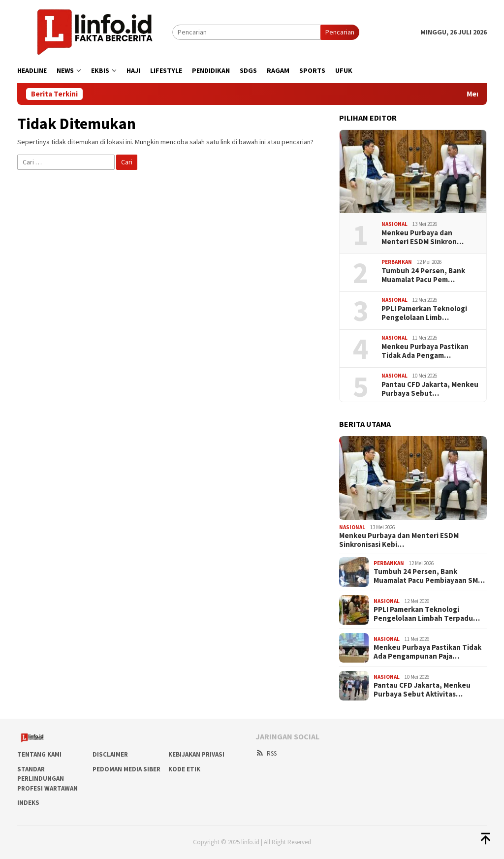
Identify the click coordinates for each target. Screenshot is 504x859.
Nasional (394, 224)
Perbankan (397, 262)
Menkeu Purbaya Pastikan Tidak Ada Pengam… (425, 351)
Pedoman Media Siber (126, 769)
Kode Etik (184, 769)
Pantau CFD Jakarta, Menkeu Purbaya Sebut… (430, 389)
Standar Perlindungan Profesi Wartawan (47, 779)
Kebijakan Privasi (196, 754)
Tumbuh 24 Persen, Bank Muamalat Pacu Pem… (423, 275)
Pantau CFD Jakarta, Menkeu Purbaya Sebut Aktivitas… (422, 690)
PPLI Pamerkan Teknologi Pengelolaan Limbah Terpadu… (427, 614)
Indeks (28, 803)
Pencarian (340, 32)
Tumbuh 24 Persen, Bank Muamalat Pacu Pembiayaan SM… (429, 576)
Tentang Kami (39, 754)
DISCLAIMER (110, 754)
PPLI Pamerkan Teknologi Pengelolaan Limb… (424, 313)
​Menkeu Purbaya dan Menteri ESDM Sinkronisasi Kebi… (399, 540)
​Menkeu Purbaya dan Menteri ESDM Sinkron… (423, 237)
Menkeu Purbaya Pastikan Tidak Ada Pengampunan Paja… (427, 652)
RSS (266, 753)
